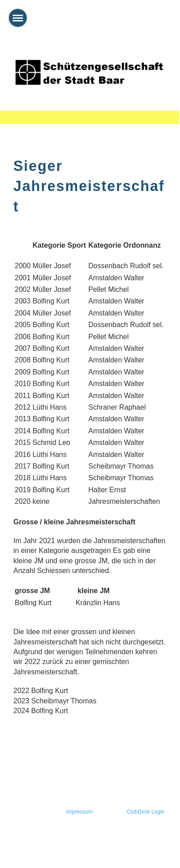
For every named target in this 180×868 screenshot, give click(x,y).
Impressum (80, 812)
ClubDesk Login (145, 812)
